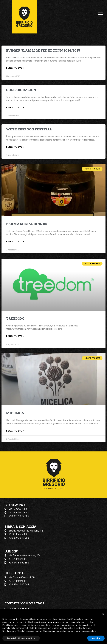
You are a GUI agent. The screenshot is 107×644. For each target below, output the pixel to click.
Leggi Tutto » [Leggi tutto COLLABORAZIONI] (15, 108)
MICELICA (15, 413)
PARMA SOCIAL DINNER (27, 224)
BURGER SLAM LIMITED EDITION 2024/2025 (43, 50)
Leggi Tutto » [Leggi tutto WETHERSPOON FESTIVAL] (15, 147)
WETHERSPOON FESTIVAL (29, 129)
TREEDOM (15, 319)
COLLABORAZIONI (22, 90)
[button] (103, 614)
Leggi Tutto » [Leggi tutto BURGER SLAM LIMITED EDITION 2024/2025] (15, 68)
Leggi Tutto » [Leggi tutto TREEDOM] (15, 336)
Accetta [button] (96, 638)
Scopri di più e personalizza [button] (21, 638)
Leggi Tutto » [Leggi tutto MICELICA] (15, 431)
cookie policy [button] (87, 622)
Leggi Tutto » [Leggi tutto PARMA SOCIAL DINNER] (15, 242)
